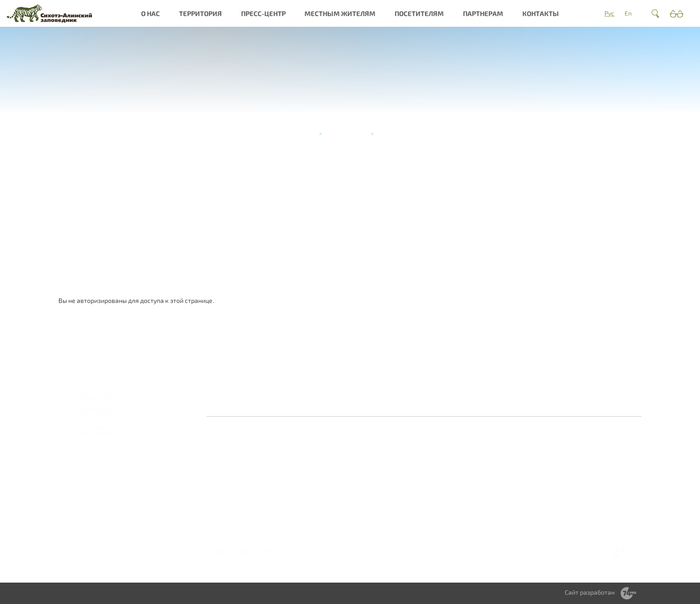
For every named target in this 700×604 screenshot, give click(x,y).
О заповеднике (305, 449)
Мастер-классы (518, 504)
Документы (229, 511)
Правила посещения (525, 469)
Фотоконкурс (373, 504)
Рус (609, 13)
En (628, 13)
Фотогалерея (373, 459)
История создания (239, 465)
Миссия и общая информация (236, 478)
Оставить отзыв (272, 404)
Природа (296, 459)
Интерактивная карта (306, 488)
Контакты (541, 13)
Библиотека (371, 469)
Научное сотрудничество (589, 462)
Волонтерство (587, 449)
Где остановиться (521, 459)
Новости (366, 449)
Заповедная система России (243, 452)
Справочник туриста (525, 524)
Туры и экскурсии (346, 133)
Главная (306, 133)
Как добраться (517, 449)
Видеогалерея (375, 494)
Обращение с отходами (444, 452)
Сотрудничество (448, 465)
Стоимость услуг (519, 514)
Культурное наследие (300, 472)
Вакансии (226, 501)
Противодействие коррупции (393, 404)
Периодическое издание (377, 482)
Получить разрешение (513, 482)
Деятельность (233, 491)
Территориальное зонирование (450, 478)
